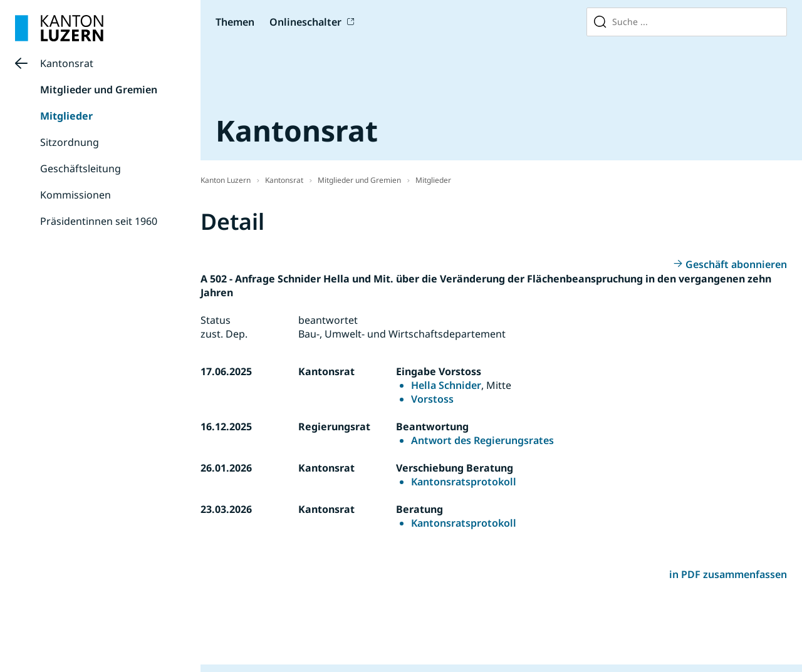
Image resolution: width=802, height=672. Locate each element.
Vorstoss (432, 399)
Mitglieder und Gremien (99, 90)
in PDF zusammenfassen (728, 574)
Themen (235, 22)
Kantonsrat (67, 63)
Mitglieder (66, 116)
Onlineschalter (305, 22)
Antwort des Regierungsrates (482, 440)
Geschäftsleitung (81, 168)
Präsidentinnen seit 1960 (99, 221)
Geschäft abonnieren (736, 264)
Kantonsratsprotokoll (464, 482)
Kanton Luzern (226, 180)
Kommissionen (76, 195)
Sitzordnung (70, 142)
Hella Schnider (446, 385)
